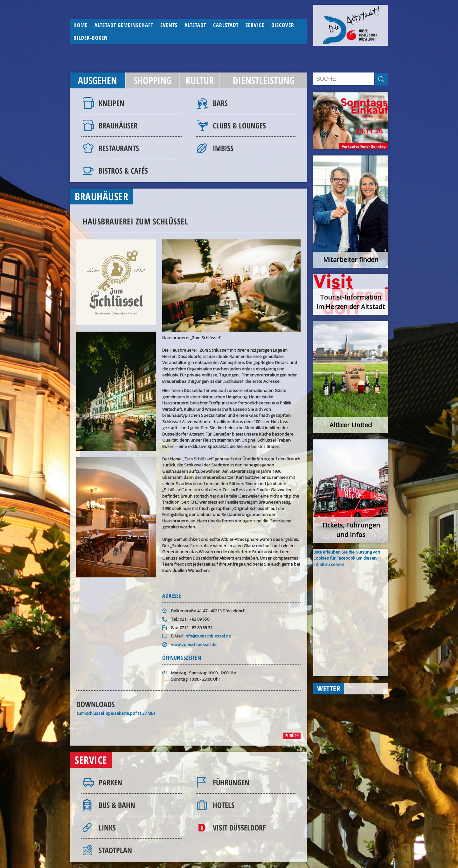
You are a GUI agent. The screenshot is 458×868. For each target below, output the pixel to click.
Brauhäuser (118, 125)
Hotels (224, 805)
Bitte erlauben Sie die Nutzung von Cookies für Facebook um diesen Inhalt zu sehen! (347, 558)
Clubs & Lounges (239, 125)
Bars (220, 103)
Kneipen (111, 103)
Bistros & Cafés (123, 171)
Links (107, 827)
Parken (110, 782)
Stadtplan (115, 850)
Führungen (231, 782)
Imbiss (223, 148)
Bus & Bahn (117, 805)
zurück (292, 736)
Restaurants (119, 148)
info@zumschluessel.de (208, 636)
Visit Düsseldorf (239, 827)
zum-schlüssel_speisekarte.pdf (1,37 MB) (115, 713)
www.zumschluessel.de (194, 644)
